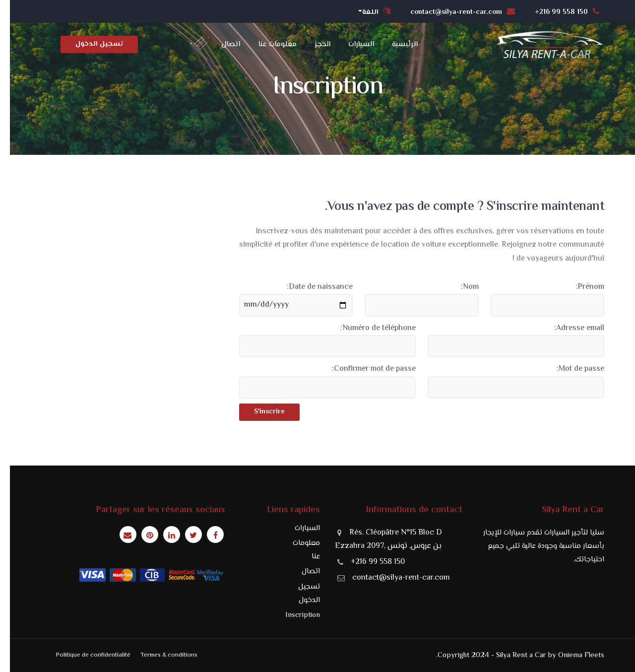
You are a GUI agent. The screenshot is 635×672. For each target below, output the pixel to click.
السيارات (351, 44)
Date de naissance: (310, 287)
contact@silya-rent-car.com (391, 578)
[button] (366, 13)
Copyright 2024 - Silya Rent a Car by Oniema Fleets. (510, 655)
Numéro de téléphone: (368, 328)
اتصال (221, 44)
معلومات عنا (267, 44)
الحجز (313, 44)
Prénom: (580, 287)
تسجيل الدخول (89, 44)
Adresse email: (569, 328)
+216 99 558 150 (368, 562)
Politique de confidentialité (83, 655)
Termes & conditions (159, 655)
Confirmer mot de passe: (364, 369)
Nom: (460, 287)
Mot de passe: (571, 369)
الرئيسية (395, 44)
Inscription (293, 615)
